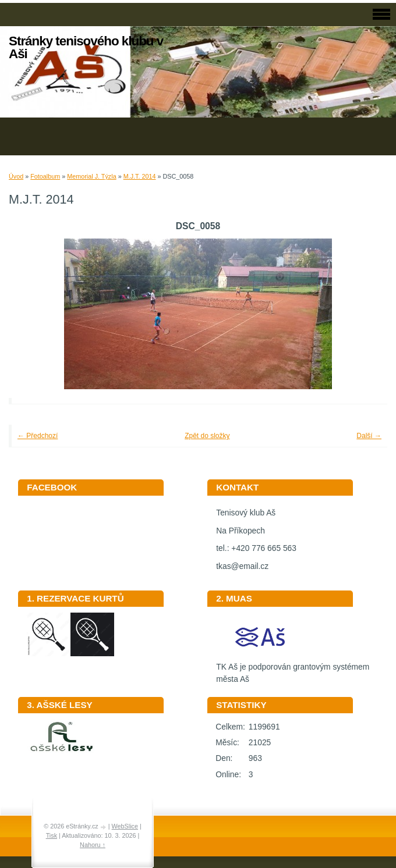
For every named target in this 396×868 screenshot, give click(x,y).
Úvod (16, 176)
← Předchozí (38, 436)
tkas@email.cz (242, 566)
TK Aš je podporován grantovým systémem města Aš (293, 669)
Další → (369, 436)
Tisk (52, 835)
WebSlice (125, 826)
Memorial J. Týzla (91, 176)
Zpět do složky (207, 436)
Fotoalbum (45, 176)
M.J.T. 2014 (140, 176)
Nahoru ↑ (93, 845)
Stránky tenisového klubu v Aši (86, 47)
